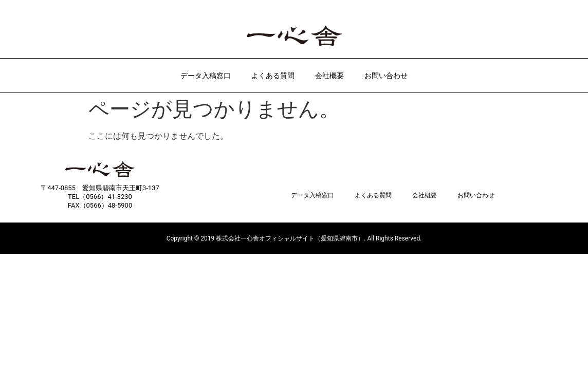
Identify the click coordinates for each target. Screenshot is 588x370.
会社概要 (329, 76)
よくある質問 (273, 76)
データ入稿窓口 (206, 76)
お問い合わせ (386, 76)
